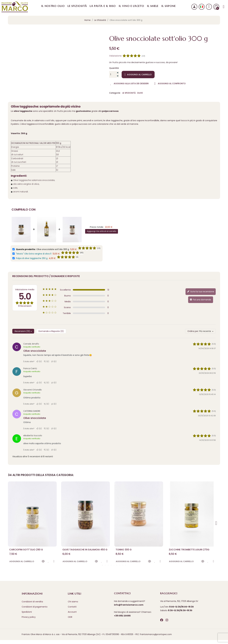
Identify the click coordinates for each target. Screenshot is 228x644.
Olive (140, 93)
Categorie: (115, 93)
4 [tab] (111, 569)
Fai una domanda (200, 300)
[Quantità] (113, 74)
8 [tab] (123, 569)
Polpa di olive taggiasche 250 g (32, 258)
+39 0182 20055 (122, 620)
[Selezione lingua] (202, 7)
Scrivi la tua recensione (201, 292)
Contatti (72, 611)
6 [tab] (117, 569)
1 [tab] (102, 569)
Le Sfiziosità (129, 93)
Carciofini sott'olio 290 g (28, 551)
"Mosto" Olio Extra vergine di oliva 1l (34, 254)
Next (216, 524)
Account (72, 616)
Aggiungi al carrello (138, 75)
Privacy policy (29, 621)
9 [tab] (126, 569)
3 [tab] (108, 569)
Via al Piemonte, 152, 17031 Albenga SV (179, 605)
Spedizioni (27, 616)
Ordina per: (193, 331)
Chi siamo (73, 606)
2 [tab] (105, 569)
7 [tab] (120, 569)
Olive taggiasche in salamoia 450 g (85, 551)
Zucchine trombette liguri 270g (191, 551)
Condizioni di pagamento (35, 611)
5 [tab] (114, 569)
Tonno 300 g (125, 551)
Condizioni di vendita (32, 606)
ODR (70, 621)
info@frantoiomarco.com (129, 609)
